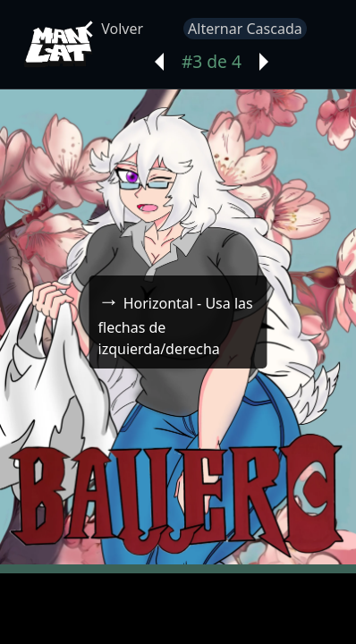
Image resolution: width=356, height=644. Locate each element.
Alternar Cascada (245, 29)
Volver (114, 29)
